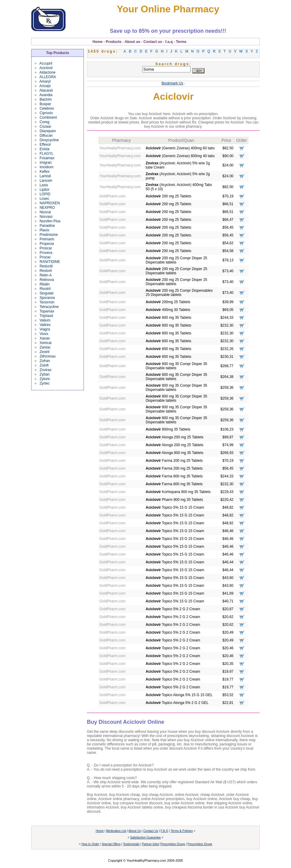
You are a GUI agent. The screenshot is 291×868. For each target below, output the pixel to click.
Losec (44, 199)
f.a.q (169, 42)
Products (114, 42)
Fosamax (47, 158)
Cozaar (46, 126)
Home (98, 42)
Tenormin (47, 302)
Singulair (47, 293)
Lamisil (45, 176)
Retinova (47, 280)
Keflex (45, 172)
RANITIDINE (50, 262)
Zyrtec (45, 383)
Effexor (45, 145)
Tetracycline (49, 307)
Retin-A (46, 275)
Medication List (116, 831)
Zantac (45, 347)
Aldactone (47, 72)
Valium (45, 320)
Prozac (45, 257)
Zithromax (48, 356)
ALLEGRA (48, 77)
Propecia (47, 244)
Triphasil (46, 316)
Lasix (44, 185)
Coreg (45, 122)
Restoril (46, 271)
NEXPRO (47, 208)
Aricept (45, 86)
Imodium (47, 167)
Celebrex (47, 108)
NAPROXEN (50, 203)
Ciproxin (46, 113)
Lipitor (45, 190)
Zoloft (44, 365)
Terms (181, 42)
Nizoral (45, 212)
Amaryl (45, 81)
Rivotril (45, 289)
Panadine (47, 226)
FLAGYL (47, 154)
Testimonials (131, 844)
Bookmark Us (172, 83)
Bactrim (46, 99)
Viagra (45, 329)
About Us (135, 831)
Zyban (45, 374)
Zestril (45, 352)
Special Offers (111, 844)
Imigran (46, 163)
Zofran (45, 361)
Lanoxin (46, 181)
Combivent (48, 117)
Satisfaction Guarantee (145, 838)
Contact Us (151, 831)
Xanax (45, 338)
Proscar (46, 248)
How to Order (90, 844)
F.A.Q (164, 831)
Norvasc (46, 217)
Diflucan (46, 136)
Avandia (46, 95)
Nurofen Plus (50, 221)
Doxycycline (49, 140)
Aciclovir (46, 68)
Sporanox (47, 298)
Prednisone (49, 235)
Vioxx (44, 334)
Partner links (150, 844)
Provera (46, 253)
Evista (45, 149)
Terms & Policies (182, 831)
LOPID (45, 194)
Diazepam (48, 131)
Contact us (153, 42)
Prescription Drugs (173, 844)
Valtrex (45, 325)
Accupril (46, 63)
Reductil (46, 266)
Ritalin (45, 284)
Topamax (47, 311)
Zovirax (46, 370)
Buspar (45, 104)
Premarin (47, 239)
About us (132, 42)
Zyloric (45, 379)
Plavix (44, 230)
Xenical (46, 343)
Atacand (46, 90)
